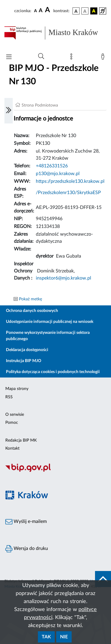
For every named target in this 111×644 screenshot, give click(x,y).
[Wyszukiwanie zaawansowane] (41, 56)
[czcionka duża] (48, 10)
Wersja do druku (27, 549)
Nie (64, 637)
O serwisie (15, 415)
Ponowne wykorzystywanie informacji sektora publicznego (48, 336)
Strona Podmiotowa (40, 105)
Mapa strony (17, 389)
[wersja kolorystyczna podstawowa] (76, 11)
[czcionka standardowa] (36, 11)
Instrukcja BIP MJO (24, 361)
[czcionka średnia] (41, 11)
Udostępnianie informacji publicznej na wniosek (50, 322)
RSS (9, 397)
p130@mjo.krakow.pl (58, 174)
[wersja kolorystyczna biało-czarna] (85, 11)
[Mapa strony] (73, 58)
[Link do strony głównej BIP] (55, 33)
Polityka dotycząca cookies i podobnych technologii (53, 372)
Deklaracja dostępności (27, 350)
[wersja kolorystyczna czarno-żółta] (94, 11)
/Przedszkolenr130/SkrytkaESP (68, 193)
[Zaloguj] (104, 58)
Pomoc (12, 423)
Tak (46, 637)
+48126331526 (52, 166)
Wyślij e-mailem (26, 522)
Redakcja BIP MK (21, 440)
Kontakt (12, 448)
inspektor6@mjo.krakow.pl (63, 278)
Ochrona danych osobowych (32, 311)
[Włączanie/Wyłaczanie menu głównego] (9, 57)
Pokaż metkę (30, 299)
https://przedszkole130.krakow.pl (70, 181)
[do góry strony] (103, 579)
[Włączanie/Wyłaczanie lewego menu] (9, 111)
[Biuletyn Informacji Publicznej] (55, 471)
